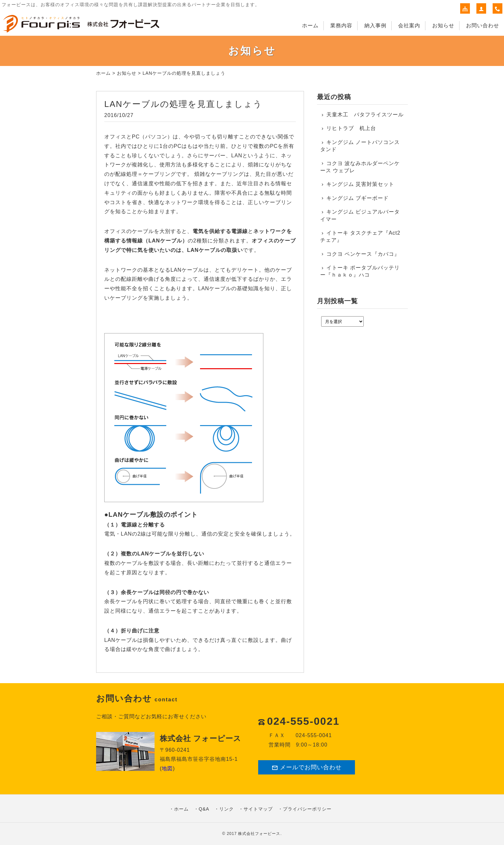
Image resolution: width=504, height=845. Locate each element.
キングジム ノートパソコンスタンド (360, 146)
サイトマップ (258, 809)
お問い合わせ (483, 26)
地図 (167, 768)
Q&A (204, 809)
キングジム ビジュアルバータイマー (360, 215)
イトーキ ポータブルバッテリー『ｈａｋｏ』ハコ (360, 271)
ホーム (310, 26)
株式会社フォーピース (259, 834)
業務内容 (341, 26)
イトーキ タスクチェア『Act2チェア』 (360, 236)
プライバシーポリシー (307, 809)
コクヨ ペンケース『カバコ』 (363, 254)
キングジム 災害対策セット (360, 184)
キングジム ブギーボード (358, 198)
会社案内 (409, 26)
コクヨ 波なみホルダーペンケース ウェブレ (360, 167)
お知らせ (443, 26)
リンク (227, 809)
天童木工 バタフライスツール (365, 115)
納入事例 (375, 26)
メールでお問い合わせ (307, 767)
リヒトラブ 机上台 (351, 128)
